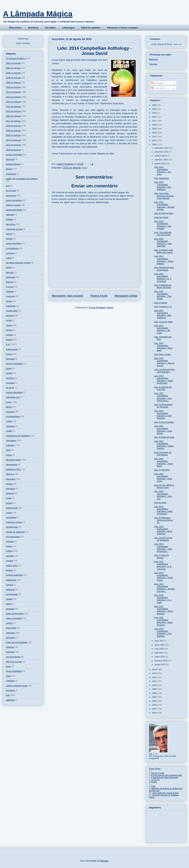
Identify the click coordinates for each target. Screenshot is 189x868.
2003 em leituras (13, 63)
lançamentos (12, 464)
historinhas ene (13, 397)
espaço (9, 325)
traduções (10, 652)
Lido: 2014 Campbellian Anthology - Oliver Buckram (163, 610)
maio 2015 (159, 649)
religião (9, 599)
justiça (9, 455)
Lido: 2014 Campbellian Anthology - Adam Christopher (163, 510)
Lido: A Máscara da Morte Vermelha (163, 286)
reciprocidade (12, 594)
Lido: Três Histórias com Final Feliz (163, 234)
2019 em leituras (13, 130)
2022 (155, 117)
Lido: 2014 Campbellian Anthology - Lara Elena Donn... (163, 397)
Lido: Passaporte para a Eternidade (164, 269)
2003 (155, 713)
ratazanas (10, 589)
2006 (155, 701)
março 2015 (160, 657)
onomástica (11, 517)
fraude (9, 368)
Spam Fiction (155, 769)
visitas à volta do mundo (17, 686)
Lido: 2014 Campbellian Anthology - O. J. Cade (163, 599)
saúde (9, 604)
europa (9, 330)
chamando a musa (14, 229)
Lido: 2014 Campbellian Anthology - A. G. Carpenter (163, 565)
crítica (9, 258)
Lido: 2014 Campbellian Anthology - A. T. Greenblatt (163, 277)
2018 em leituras (13, 126)
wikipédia (10, 700)
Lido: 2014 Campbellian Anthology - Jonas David (163, 462)
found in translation (14, 364)
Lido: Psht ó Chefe (162, 354)
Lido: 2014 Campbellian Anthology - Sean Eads (163, 347)
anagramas (11, 174)
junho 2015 (160, 645)
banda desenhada (14, 210)
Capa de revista (161, 217)
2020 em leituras (13, 135)
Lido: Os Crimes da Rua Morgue (163, 454)
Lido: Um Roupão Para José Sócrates (164, 371)
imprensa (10, 412)
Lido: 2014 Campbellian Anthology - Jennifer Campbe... (164, 588)
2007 (155, 697)
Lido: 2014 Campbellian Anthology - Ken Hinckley (162, 225)
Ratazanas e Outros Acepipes (123, 28)
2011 (155, 681)
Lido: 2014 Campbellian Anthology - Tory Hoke (163, 171)
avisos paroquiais (14, 200)
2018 (155, 133)
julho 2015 (159, 641)
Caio (153, 786)
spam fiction (11, 628)
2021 (155, 121)
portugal (10, 561)
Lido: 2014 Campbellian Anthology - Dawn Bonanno (163, 621)
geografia (10, 383)
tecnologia (10, 638)
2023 (155, 113)
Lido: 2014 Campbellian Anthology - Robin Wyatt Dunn (163, 379)
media (9, 498)
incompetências (13, 416)
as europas (11, 190)
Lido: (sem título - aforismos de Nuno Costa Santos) (164, 196)
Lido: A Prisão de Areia (164, 437)
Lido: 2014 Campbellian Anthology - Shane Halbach (164, 260)
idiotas (9, 407)
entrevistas (11, 306)
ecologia (10, 291)
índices (9, 421)
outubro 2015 (161, 156)
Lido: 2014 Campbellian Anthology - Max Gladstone (163, 314)
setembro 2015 (161, 160)
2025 (155, 105)
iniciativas (10, 426)
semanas (10, 609)
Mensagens (158, 83)
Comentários (158, 88)
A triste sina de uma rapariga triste (167, 775)
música (9, 513)
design (9, 267)
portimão (10, 556)
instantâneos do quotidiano (18, 436)
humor (9, 402)
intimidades (11, 440)
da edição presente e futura (18, 263)
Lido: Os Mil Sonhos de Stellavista (163, 539)
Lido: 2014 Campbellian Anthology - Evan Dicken (163, 430)
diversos (10, 282)
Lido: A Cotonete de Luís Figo (163, 388)
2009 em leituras (13, 82)
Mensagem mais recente (67, 296)
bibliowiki (10, 215)
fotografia (10, 359)
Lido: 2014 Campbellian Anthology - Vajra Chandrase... (163, 548)
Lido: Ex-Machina (162, 470)
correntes (10, 253)
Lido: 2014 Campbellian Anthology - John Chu (163, 495)
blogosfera (11, 224)
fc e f (85, 168)
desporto (10, 272)
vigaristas (10, 681)
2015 (155, 144)
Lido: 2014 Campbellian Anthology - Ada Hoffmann (162, 186)
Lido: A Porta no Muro (164, 213)
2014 (155, 669)
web (8, 695)
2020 (155, 125)
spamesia (10, 633)
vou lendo (10, 690)
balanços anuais (13, 205)
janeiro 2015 (160, 664)
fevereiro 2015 (161, 661)
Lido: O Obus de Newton (161, 556)
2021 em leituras (13, 140)
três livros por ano (14, 662)
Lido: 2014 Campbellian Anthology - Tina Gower (163, 295)
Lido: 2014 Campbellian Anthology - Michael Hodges (164, 206)
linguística (10, 489)
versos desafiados (14, 671)
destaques (11, 277)
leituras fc (10, 474)
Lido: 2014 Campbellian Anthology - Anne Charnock (163, 530)
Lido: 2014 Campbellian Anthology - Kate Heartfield (163, 242)
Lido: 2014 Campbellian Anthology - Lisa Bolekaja (163, 632)
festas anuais (12, 349)
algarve (9, 169)
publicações (11, 580)
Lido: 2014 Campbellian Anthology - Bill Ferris (162, 329)
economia (10, 296)
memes (9, 503)
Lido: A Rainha (160, 303)
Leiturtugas (68, 28)
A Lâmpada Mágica (38, 14)
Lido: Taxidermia (161, 178)
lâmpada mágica (13, 460)
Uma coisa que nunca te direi (165, 793)
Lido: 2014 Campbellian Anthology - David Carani (163, 576)
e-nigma (10, 287)
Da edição (50, 28)
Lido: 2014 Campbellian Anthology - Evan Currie (163, 477)
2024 (155, 109)
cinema (9, 239)
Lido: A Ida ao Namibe (164, 422)
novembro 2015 (162, 152)
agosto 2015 (160, 164)
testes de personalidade (17, 642)
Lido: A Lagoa (160, 502)
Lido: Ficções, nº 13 (163, 306)
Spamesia (33, 28)
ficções (9, 354)
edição (9, 301)
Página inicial (99, 296)
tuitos (8, 666)
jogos (8, 450)
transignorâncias (13, 657)
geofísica (10, 378)
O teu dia (155, 780)
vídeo (8, 676)
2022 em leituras (13, 145)
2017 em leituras (13, 121)
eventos (9, 335)
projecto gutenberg (14, 575)
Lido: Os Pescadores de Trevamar (163, 406)
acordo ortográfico (14, 155)
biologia (9, 219)
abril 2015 (159, 653)
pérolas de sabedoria (15, 532)
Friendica (153, 64)
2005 (155, 705)
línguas (9, 484)
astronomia (11, 195)
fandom (9, 339)
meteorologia (12, 508)
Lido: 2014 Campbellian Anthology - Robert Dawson (164, 445)
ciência (9, 234)
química (9, 585)
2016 (155, 140)
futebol (9, 373)
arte (8, 186)
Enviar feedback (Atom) (101, 307)
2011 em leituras (13, 92)
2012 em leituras (13, 97)
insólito (9, 431)
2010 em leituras (13, 87)
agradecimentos (13, 164)
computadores (12, 248)
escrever (10, 315)
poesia (9, 546)
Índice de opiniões (91, 28)
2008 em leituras (13, 78)
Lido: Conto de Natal (163, 322)
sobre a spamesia (14, 618)
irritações (10, 445)
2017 (155, 137)
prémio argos (12, 565)
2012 (155, 677)
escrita (9, 320)
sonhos (9, 623)
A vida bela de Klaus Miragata (165, 777)
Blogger (104, 861)
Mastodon (153, 59)
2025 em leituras (13, 150)
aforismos (10, 159)
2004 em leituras (13, 68)
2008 (155, 693)
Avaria (154, 782)
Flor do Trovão (158, 773)
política (9, 551)
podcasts (10, 541)
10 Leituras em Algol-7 (16, 58)
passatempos (12, 527)
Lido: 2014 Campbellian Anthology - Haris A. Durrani (164, 362)
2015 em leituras (72, 168)
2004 (155, 709)
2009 (155, 689)
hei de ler (10, 388)
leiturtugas (11, 479)
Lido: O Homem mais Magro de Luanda (163, 251)
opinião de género (14, 522)
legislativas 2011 (13, 469)
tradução (10, 647)
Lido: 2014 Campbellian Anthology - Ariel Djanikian (163, 415)
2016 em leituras (13, 116)
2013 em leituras (13, 102)
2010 (155, 685)
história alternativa (14, 392)
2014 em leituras (13, 106)
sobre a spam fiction (15, 613)
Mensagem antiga (126, 296)
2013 (155, 673)
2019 (155, 129)
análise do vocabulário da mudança (22, 179)
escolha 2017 (12, 311)
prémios (9, 570)
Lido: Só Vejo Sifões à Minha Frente (164, 486)
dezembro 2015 (162, 148)
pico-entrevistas (13, 537)
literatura (10, 493)
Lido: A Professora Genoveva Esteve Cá (163, 520)
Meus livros (15, 28)
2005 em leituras (13, 73)
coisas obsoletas (13, 243)
